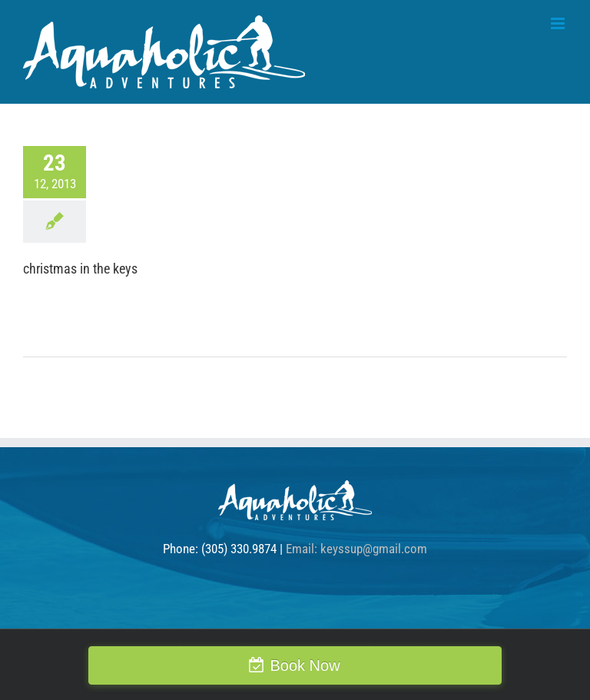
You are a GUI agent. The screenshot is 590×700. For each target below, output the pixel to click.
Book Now (305, 665)
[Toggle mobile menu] (559, 23)
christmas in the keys (80, 269)
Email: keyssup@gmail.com (356, 549)
